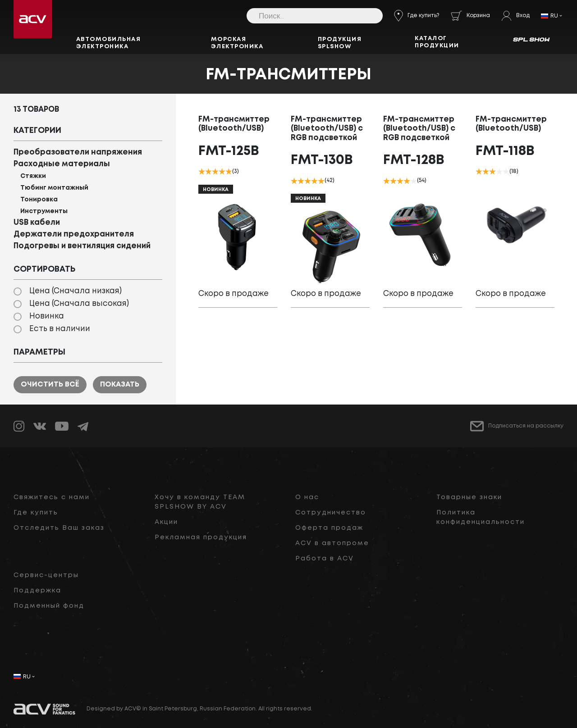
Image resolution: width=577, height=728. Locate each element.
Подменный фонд (49, 606)
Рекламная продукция (201, 537)
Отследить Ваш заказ (59, 528)
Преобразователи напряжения (78, 152)
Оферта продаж (329, 528)
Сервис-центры (46, 575)
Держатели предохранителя (74, 234)
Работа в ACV (325, 559)
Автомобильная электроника (109, 43)
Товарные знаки (469, 497)
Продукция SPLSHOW (340, 43)
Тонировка (39, 200)
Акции (166, 522)
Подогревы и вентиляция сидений (82, 246)
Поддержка (37, 591)
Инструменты (44, 211)
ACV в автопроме (332, 543)
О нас (307, 497)
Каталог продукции (437, 42)
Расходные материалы (62, 164)
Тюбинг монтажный (54, 188)
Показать (120, 384)
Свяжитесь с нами (52, 497)
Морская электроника (237, 43)
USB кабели (37, 223)
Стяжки (33, 176)
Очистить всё (50, 384)
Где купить (36, 513)
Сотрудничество (331, 513)
